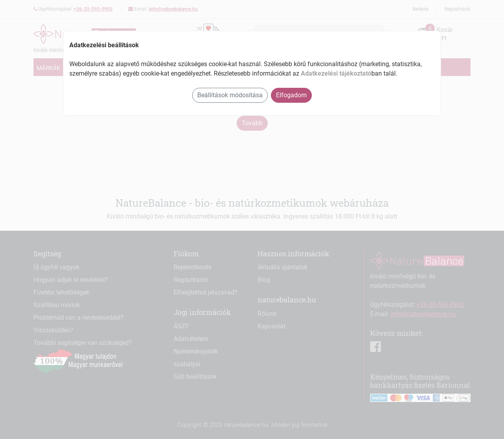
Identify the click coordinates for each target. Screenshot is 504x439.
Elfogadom (291, 95)
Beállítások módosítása (230, 95)
